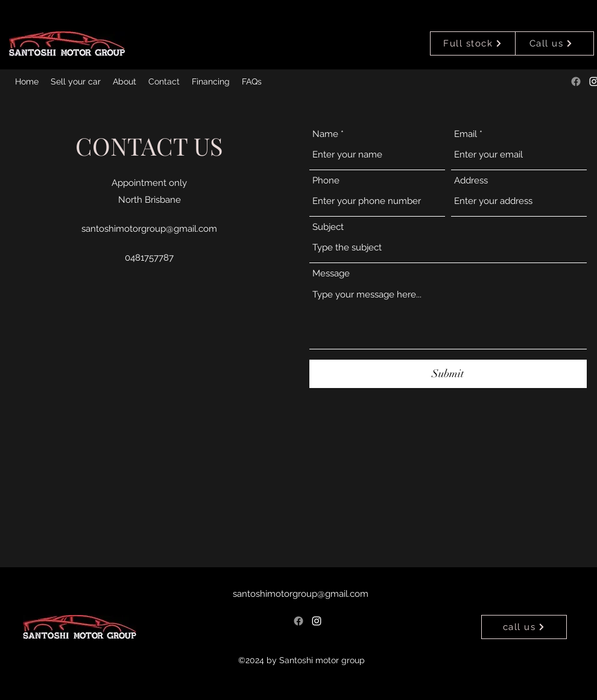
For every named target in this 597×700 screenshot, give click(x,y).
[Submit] (448, 374)
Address (471, 181)
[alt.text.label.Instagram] (317, 621)
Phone (326, 181)
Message (331, 274)
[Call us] (551, 43)
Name (325, 134)
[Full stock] (473, 43)
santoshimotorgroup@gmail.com (149, 229)
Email (466, 134)
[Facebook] (576, 81)
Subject (328, 227)
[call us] (524, 627)
